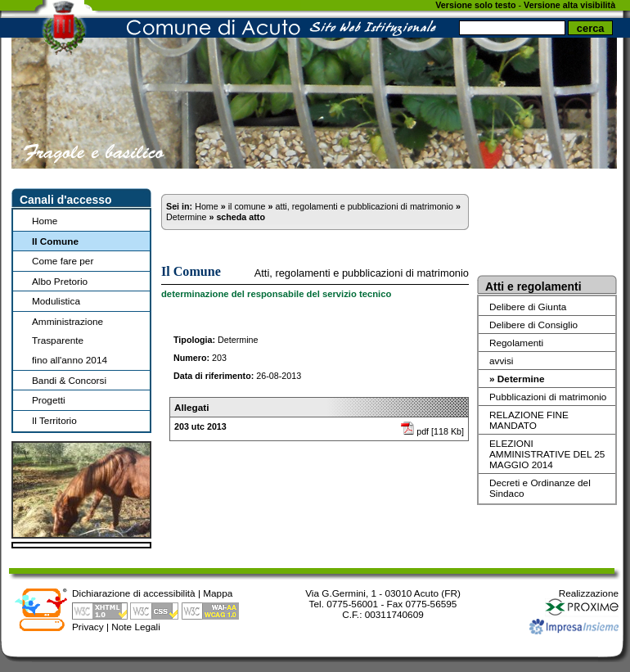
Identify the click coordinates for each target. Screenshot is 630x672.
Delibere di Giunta (528, 307)
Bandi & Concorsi (69, 380)
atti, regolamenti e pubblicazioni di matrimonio (364, 206)
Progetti (49, 400)
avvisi (501, 361)
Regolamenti (516, 343)
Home (45, 221)
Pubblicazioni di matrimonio (548, 397)
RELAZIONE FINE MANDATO (529, 420)
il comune (247, 206)
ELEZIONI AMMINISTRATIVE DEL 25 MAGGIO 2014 (547, 454)
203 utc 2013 (200, 426)
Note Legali (136, 627)
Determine (186, 217)
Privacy (88, 627)
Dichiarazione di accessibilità (134, 593)
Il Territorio (54, 420)
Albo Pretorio (60, 281)
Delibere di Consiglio (533, 325)
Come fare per (63, 261)
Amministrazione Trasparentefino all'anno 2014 (70, 341)
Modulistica (56, 301)
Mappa (218, 593)
